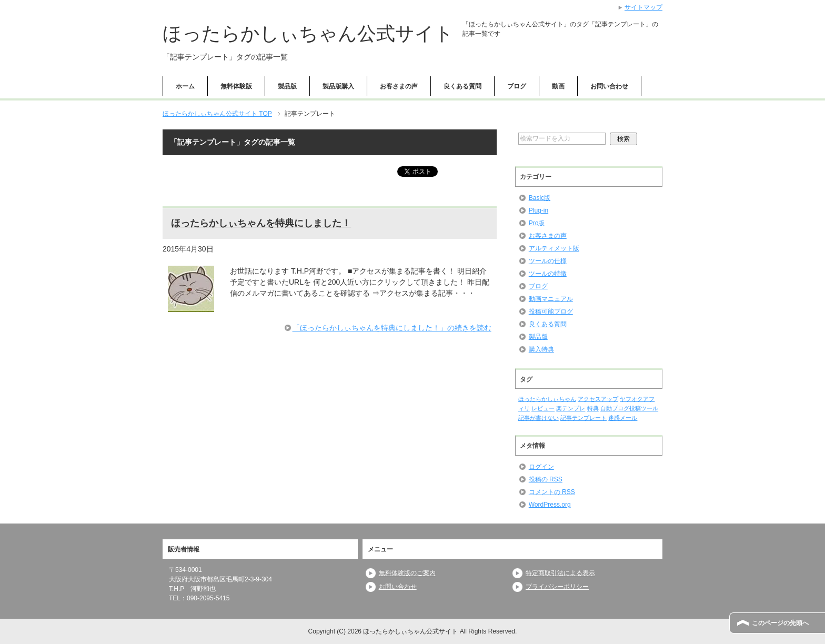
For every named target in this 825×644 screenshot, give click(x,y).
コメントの (552, 492)
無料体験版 (236, 86)
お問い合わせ (609, 86)
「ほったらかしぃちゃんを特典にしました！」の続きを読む (392, 328)
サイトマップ (643, 7)
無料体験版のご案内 (407, 573)
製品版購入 (338, 86)
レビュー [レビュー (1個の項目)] (543, 408)
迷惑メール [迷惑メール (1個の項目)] (623, 418)
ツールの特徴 (548, 274)
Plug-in (539, 210)
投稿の (546, 479)
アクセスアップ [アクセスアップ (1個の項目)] (598, 399)
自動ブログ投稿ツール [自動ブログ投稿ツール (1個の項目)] (629, 408)
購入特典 (541, 349)
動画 (558, 86)
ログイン (541, 467)
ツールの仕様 (548, 261)
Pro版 (537, 223)
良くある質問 (462, 86)
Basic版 (540, 198)
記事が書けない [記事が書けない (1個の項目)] (539, 418)
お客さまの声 (399, 86)
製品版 (287, 86)
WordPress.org (550, 505)
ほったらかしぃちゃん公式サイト (308, 33)
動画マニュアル (551, 299)
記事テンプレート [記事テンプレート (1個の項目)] (583, 418)
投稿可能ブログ (551, 311)
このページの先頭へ (780, 623)
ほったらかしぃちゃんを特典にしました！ (261, 223)
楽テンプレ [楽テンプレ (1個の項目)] (571, 408)
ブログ (517, 86)
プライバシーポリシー (557, 587)
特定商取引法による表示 (560, 573)
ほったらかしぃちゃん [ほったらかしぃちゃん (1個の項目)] (547, 399)
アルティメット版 (554, 248)
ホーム (185, 86)
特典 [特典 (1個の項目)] (593, 408)
